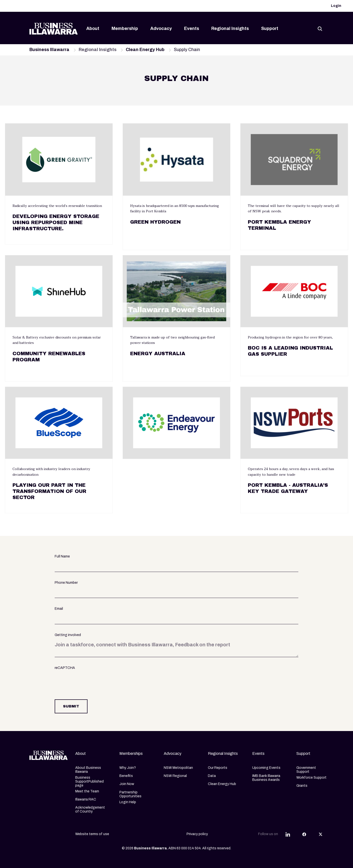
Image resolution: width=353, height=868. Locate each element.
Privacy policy (197, 834)
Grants (302, 786)
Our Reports (218, 768)
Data (212, 776)
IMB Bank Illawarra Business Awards (266, 778)
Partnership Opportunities (130, 794)
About (93, 28)
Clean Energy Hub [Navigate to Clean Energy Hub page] (145, 50)
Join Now (127, 784)
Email (59, 609)
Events (192, 28)
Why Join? (128, 768)
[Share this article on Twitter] (321, 834)
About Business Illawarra (88, 770)
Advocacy (161, 28)
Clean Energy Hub (222, 784)
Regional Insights (230, 28)
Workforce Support (311, 778)
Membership (125, 28)
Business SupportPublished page (89, 781)
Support (270, 28)
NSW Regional (175, 776)
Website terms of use (92, 834)
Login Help (128, 802)
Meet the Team (87, 791)
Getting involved (68, 635)
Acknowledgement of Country (90, 809)
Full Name (62, 556)
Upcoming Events (266, 768)
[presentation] (92, 682)
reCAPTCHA (65, 668)
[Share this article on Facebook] (304, 834)
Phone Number (66, 583)
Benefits (126, 776)
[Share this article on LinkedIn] (288, 834)
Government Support (306, 770)
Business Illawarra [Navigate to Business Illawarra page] (49, 50)
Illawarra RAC (86, 799)
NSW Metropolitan (178, 768)
